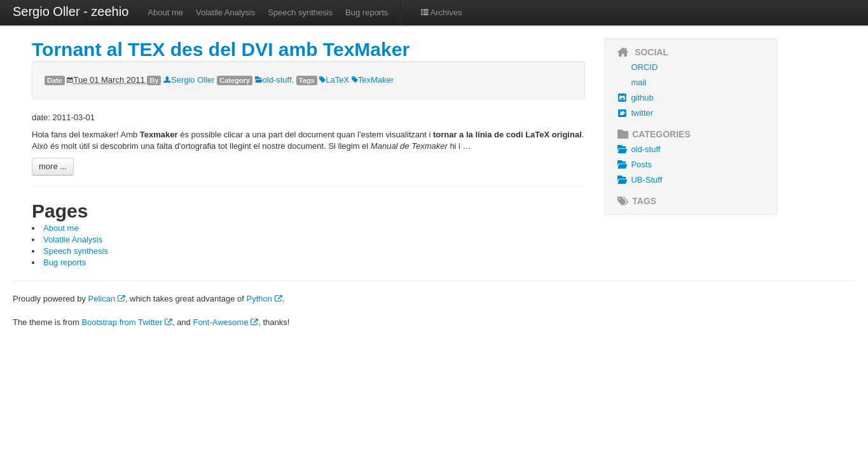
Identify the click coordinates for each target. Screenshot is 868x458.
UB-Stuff (638, 180)
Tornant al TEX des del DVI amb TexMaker (221, 49)
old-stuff (273, 80)
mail (638, 82)
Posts (633, 165)
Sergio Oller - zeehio (71, 11)
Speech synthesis (300, 12)
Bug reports (367, 12)
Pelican (107, 299)
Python (265, 299)
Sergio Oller (189, 80)
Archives (441, 12)
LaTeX (334, 80)
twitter (634, 113)
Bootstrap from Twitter (127, 322)
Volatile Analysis (225, 12)
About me (165, 12)
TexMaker (373, 80)
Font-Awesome (225, 322)
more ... (53, 166)
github (634, 98)
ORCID (644, 67)
